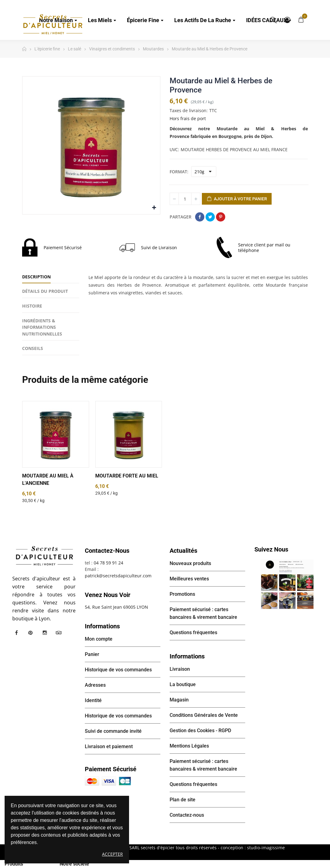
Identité (93, 700)
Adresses (95, 685)
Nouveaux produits (190, 563)
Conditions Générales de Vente (204, 715)
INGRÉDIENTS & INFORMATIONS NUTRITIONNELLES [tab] (42, 327)
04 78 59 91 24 (108, 563)
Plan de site (183, 800)
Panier (92, 654)
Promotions (182, 594)
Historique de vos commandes (118, 670)
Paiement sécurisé (111, 769)
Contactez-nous (187, 815)
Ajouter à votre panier (237, 199)
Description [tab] (36, 277)
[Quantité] (185, 199)
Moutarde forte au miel (127, 476)
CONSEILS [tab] (33, 348)
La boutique (183, 684)
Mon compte (287, 20)
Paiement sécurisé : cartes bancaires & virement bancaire (203, 613)
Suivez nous (271, 549)
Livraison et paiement (109, 746)
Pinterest (221, 217)
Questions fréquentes (193, 632)
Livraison (180, 669)
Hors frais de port (188, 118)
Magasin (179, 700)
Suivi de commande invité (113, 731)
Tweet (210, 217)
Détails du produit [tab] (45, 291)
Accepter (112, 854)
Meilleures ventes (189, 579)
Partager (200, 217)
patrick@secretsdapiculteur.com (118, 576)
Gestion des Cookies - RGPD (200, 731)
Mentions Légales (189, 746)
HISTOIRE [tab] (32, 306)
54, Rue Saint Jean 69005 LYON (116, 607)
